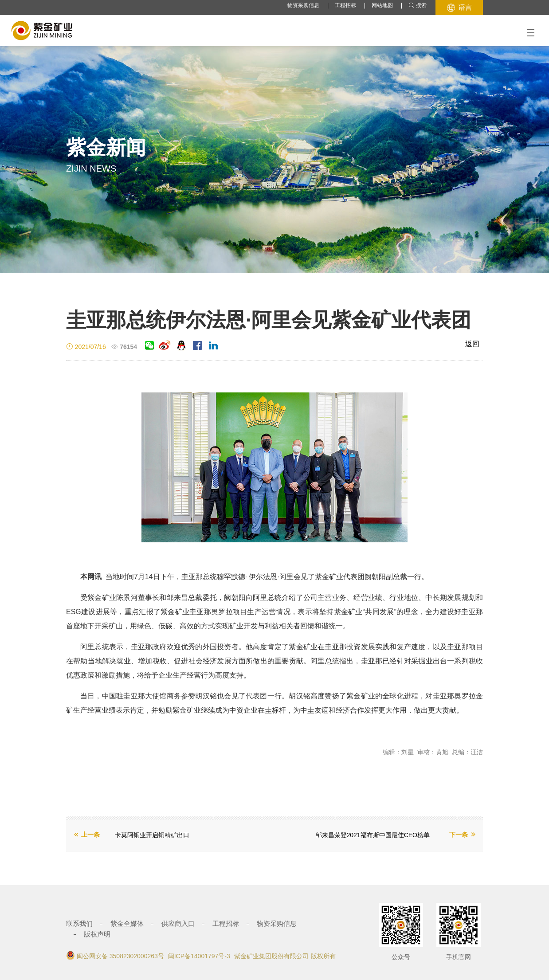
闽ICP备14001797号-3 (199, 956)
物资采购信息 (303, 5)
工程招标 (345, 5)
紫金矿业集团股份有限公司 (271, 956)
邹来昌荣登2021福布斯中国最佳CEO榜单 (373, 835)
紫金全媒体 (127, 923)
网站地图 (382, 5)
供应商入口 (178, 923)
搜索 (418, 6)
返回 (472, 344)
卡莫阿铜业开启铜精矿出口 (152, 835)
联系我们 (79, 923)
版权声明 (97, 934)
